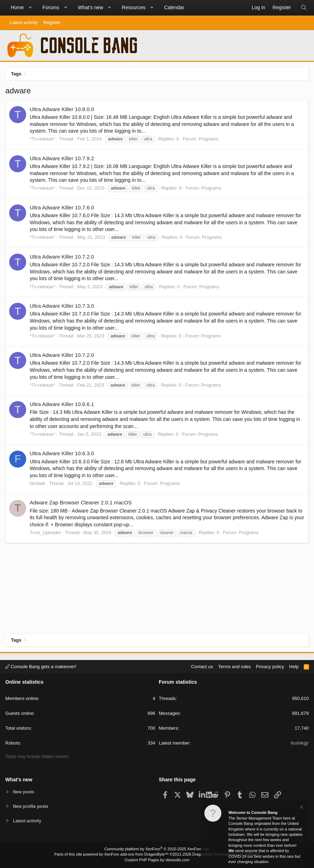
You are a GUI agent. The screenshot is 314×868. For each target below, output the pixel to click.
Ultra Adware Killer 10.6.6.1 (62, 404)
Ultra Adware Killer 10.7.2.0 (62, 257)
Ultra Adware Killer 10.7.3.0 (62, 306)
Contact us (202, 666)
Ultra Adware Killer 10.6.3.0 (62, 453)
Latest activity (24, 22)
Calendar (174, 7)
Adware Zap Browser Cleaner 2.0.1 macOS (81, 502)
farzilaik (37, 483)
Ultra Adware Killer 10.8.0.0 (62, 109)
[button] (30, 8)
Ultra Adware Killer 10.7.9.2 (62, 158)
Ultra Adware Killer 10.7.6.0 (62, 207)
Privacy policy (270, 666)
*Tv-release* (42, 139)
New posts (25, 791)
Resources (134, 7)
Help (294, 666)
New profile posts (32, 806)
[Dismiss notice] (301, 808)
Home (17, 7)
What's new (91, 7)
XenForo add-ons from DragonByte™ (136, 854)
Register (52, 22)
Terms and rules (234, 666)
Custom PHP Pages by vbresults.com (157, 860)
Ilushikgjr (300, 742)
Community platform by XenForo (157, 849)
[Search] (304, 8)
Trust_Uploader (45, 533)
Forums (51, 7)
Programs (208, 139)
